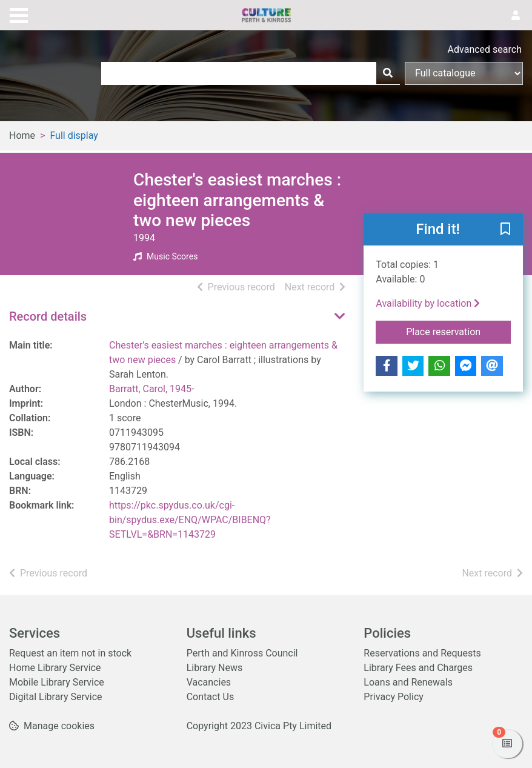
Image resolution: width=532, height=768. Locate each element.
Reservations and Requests (422, 653)
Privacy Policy (394, 697)
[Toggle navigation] (19, 14)
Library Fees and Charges (418, 668)
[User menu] (516, 16)
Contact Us (211, 697)
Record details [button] (48, 316)
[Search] (388, 73)
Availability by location (428, 303)
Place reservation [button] (458, 331)
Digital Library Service (56, 697)
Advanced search (485, 49)
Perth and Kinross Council (242, 653)
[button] (505, 230)
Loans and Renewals (408, 682)
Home (22, 135)
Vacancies (209, 682)
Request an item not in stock (70, 653)
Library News (215, 668)
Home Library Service (55, 668)
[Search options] (464, 73)
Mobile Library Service (57, 682)
